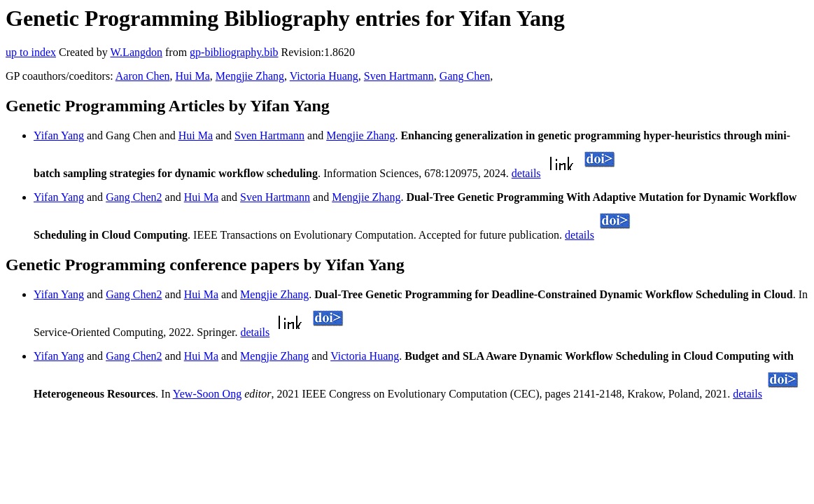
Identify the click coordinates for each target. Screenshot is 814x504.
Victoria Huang (324, 76)
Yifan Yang (59, 135)
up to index (31, 52)
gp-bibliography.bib (234, 52)
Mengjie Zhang (250, 76)
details (526, 173)
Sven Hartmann (399, 76)
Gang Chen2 (134, 197)
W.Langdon (136, 52)
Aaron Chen (143, 76)
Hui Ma (192, 76)
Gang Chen (465, 76)
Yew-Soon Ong (207, 394)
